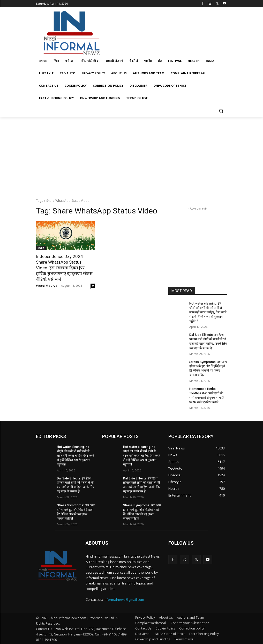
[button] (221, 111)
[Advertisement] (167, 32)
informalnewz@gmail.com (124, 599)
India (41, 248)
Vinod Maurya (47, 286)
